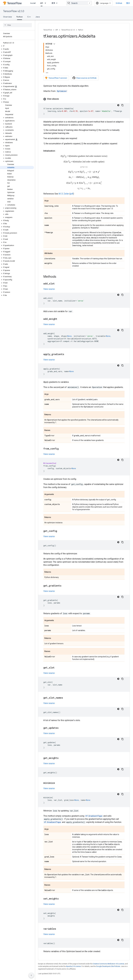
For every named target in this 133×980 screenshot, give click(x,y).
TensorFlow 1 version (56, 78)
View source (49, 289)
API (57, 30)
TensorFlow (48, 30)
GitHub (119, 3)
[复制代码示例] (122, 105)
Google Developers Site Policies (108, 966)
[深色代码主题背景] (118, 105)
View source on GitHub (85, 78)
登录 (128, 3)
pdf (72, 194)
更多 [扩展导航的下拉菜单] (53, 3)
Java (38, 17)
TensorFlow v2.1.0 (14, 11)
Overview (7, 17)
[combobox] (79, 3)
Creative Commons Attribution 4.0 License (109, 964)
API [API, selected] (42, 3)
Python (81, 30)
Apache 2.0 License (73, 966)
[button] (17, 46)
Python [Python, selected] (20, 17)
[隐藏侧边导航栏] (31, 975)
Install (33, 3)
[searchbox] (17, 25)
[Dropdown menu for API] (46, 3)
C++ (29, 17)
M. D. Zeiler (64, 194)
